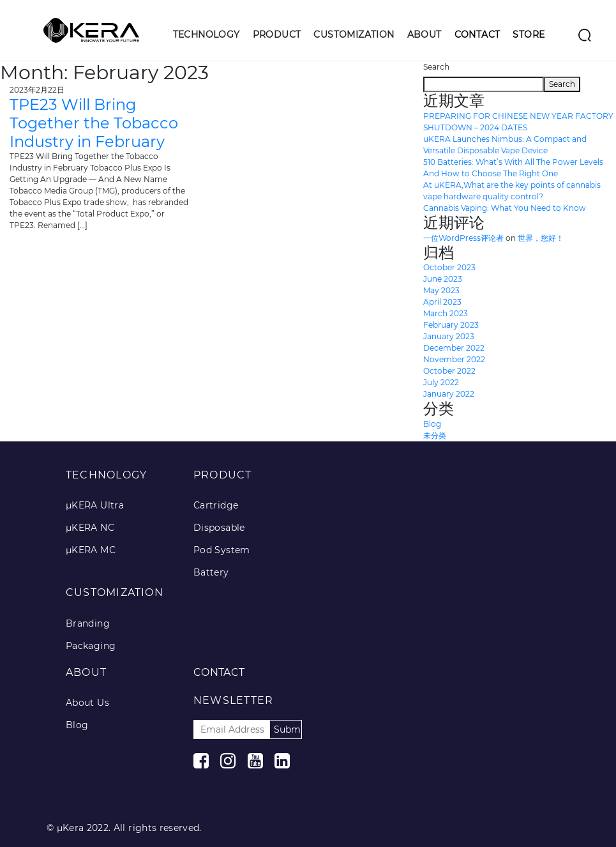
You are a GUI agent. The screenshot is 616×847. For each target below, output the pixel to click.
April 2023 (442, 302)
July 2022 (441, 382)
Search (436, 67)
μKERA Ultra (95, 505)
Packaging (91, 646)
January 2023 (449, 336)
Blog (432, 424)
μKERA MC (91, 550)
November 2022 (454, 359)
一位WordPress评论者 (463, 238)
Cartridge (216, 505)
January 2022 (449, 394)
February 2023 (451, 325)
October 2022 (449, 371)
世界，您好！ (541, 238)
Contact (477, 34)
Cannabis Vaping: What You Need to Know (505, 208)
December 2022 (454, 348)
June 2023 (443, 279)
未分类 (435, 435)
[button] (207, 45)
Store (529, 34)
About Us (87, 703)
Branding (88, 623)
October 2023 (449, 267)
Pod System (222, 550)
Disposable (219, 528)
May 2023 (441, 290)
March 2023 (446, 313)
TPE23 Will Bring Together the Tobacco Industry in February (94, 123)
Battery (211, 572)
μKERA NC (90, 528)
